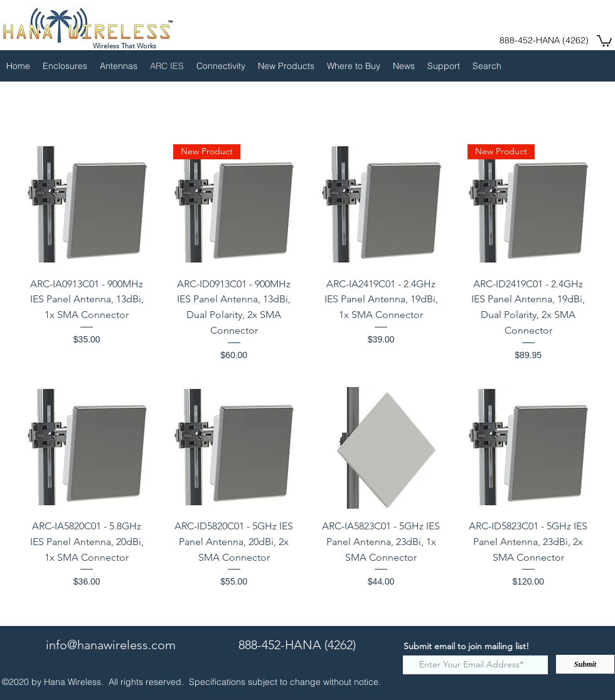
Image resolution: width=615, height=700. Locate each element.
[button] (604, 40)
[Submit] (585, 664)
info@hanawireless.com (111, 645)
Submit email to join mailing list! (466, 646)
